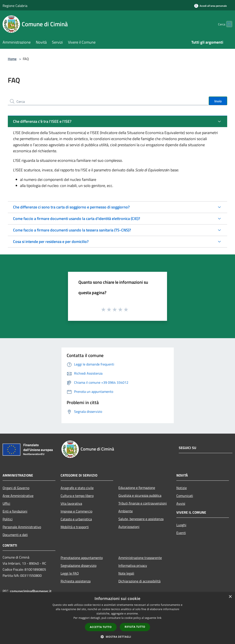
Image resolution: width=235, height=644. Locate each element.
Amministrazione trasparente (140, 558)
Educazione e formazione (137, 488)
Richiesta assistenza (76, 581)
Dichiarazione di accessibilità (139, 581)
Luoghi (181, 525)
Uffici (6, 503)
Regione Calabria (15, 6)
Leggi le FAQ (70, 573)
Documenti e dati (15, 535)
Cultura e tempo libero (77, 496)
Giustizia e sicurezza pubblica (140, 495)
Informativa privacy (133, 565)
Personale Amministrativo (22, 527)
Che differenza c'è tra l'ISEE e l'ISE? (42, 121)
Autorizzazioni (129, 527)
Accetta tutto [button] (101, 627)
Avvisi (181, 503)
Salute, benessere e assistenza (141, 519)
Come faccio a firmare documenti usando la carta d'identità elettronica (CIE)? (77, 219)
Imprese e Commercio (76, 511)
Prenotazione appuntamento (82, 558)
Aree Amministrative (18, 496)
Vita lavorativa (71, 503)
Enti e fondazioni (15, 511)
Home (12, 59)
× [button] (230, 597)
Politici (8, 519)
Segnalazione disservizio (79, 565)
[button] (117, 637)
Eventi (181, 533)
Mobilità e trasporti (75, 527)
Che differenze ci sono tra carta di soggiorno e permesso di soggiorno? (71, 207)
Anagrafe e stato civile (77, 488)
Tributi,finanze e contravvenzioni (143, 503)
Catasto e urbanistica (76, 519)
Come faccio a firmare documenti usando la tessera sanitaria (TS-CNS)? (72, 230)
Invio (218, 101)
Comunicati (185, 496)
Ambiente (126, 511)
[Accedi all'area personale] (210, 6)
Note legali (126, 573)
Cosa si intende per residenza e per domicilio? (51, 242)
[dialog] (117, 618)
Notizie (182, 488)
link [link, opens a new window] (159, 618)
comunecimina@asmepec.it (31, 591)
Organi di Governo (16, 488)
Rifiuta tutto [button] (135, 627)
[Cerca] (227, 24)
